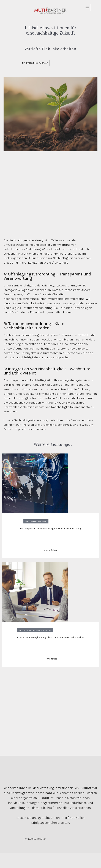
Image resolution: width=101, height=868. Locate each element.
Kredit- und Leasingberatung (35, 630)
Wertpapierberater (36, 521)
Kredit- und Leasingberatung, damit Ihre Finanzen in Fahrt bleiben (50, 637)
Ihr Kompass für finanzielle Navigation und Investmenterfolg (50, 529)
